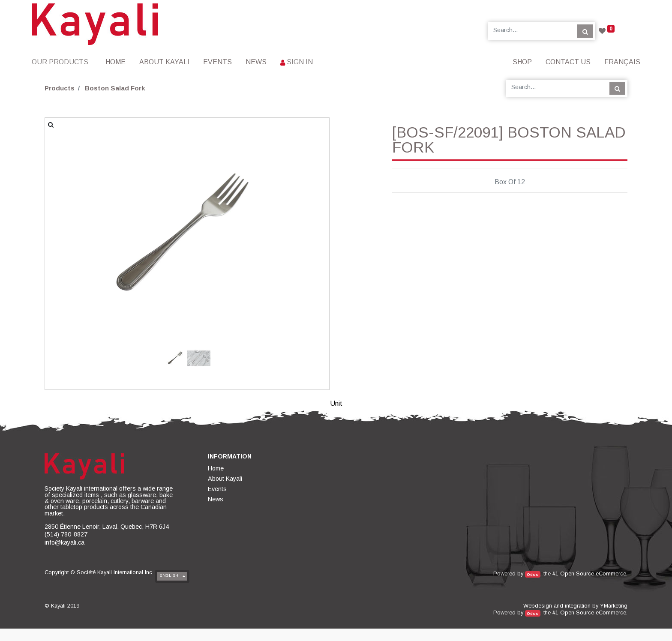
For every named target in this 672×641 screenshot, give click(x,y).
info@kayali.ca (64, 542)
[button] (66, 207)
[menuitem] (115, 62)
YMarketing (614, 606)
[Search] (585, 31)
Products (60, 88)
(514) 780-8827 (66, 534)
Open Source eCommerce (593, 574)
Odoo (533, 574)
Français (622, 62)
